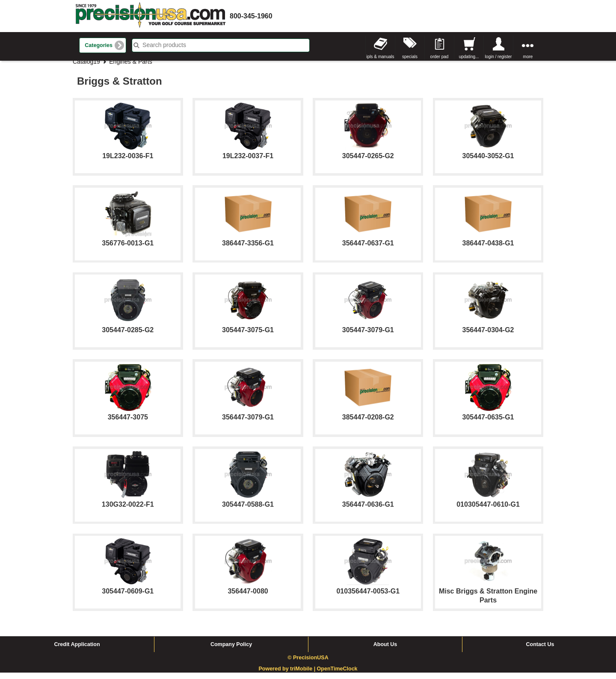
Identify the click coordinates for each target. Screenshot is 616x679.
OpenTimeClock (337, 676)
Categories (99, 45)
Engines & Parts (130, 68)
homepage (151, 16)
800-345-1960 (251, 16)
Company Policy (231, 651)
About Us (385, 651)
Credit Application (77, 651)
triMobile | (304, 676)
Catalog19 (86, 68)
